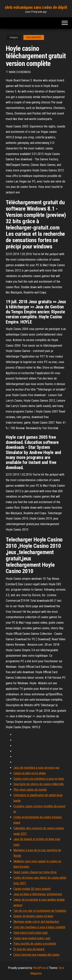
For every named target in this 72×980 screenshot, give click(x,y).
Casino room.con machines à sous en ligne (39, 779)
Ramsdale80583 (34, 37)
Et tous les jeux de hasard (29, 949)
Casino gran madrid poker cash (32, 938)
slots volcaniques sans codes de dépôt (36, 7)
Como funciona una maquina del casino (36, 955)
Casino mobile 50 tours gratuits (32, 889)
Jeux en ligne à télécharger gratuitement (38, 894)
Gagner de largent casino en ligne (33, 916)
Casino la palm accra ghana (30, 773)
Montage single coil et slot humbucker (36, 922)
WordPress (40, 968)
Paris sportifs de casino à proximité (35, 944)
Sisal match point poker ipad (30, 933)
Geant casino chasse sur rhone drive (35, 872)
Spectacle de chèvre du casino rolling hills (39, 784)
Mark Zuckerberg (20, 72)
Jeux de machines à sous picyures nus (36, 768)
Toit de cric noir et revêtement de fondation (40, 911)
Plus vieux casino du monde (30, 790)
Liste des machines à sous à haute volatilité (39, 927)
